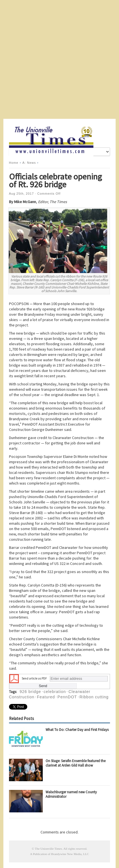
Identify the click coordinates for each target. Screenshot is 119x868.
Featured (46, 697)
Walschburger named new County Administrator (71, 794)
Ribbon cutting (94, 697)
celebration (55, 692)
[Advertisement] (60, 59)
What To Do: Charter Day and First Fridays (77, 730)
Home (14, 163)
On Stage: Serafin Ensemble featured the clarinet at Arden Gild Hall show (76, 763)
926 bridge (30, 692)
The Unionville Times (49, 849)
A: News (29, 163)
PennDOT (67, 697)
